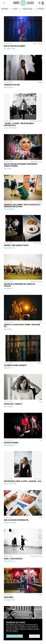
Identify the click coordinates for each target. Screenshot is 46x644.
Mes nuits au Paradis (11, 443)
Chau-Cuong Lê (9, 406)
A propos (41, 9)
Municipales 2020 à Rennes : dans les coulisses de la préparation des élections (22, 206)
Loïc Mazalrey (8, 288)
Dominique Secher (9, 445)
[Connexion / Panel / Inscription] (43, 3)
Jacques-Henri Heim (10, 128)
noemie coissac (9, 87)
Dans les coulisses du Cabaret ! (15, 46)
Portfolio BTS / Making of (13, 404)
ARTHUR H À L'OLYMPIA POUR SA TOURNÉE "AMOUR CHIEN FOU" (22, 326)
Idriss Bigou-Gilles (10, 48)
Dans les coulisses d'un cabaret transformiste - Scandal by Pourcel (21, 165)
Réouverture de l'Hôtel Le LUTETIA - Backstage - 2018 (23, 481)
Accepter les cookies (15, 636)
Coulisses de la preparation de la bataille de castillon (20, 285)
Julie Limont (8, 168)
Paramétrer (34, 636)
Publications (27, 9)
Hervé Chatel (8, 329)
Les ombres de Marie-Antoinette (15, 365)
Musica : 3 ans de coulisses (13, 559)
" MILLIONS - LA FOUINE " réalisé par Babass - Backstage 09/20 (19, 124)
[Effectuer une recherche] (39, 3)
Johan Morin (8, 368)
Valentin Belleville (9, 209)
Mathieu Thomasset (10, 523)
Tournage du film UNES (12, 85)
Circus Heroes (9, 597)
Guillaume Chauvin (10, 248)
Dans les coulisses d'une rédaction (16, 520)
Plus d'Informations (12, 631)
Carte (15, 9)
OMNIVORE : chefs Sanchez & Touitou (16, 245)
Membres (5, 9)
